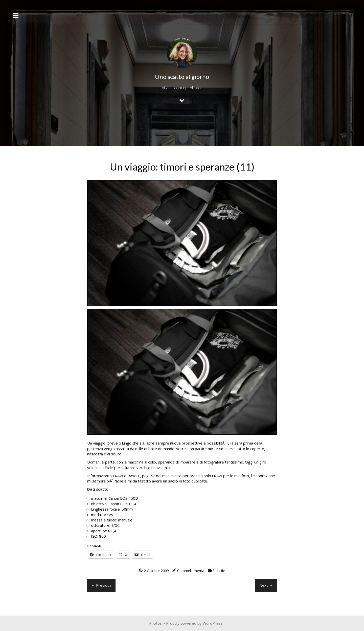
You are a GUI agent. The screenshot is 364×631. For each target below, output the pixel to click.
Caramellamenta (191, 571)
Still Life (219, 571)
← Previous (101, 585)
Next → (266, 585)
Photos (155, 623)
